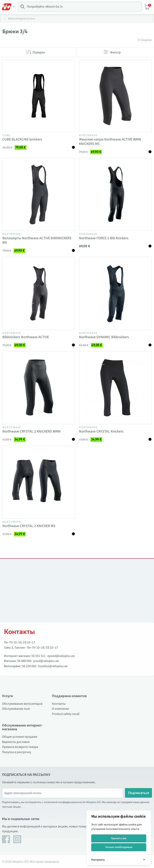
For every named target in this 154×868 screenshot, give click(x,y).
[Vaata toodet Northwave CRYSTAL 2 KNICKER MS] (39, 482)
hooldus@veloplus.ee (53, 666)
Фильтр (115, 52)
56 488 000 (24, 661)
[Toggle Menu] (9, 7)
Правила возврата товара (20, 747)
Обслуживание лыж (16, 709)
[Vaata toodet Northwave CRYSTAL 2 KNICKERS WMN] (39, 388)
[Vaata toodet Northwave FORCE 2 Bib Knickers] (115, 194)
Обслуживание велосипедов (22, 704)
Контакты (59, 704)
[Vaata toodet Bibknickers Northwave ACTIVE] (39, 293)
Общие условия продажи (20, 737)
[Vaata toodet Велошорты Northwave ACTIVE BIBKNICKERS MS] (39, 194)
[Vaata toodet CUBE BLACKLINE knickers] (39, 96)
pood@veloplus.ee (46, 661)
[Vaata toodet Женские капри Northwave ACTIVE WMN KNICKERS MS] (115, 96)
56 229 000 (29, 666)
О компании (60, 709)
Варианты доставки (16, 742)
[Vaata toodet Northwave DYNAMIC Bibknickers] (115, 293)
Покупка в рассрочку (17, 752)
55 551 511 (38, 656)
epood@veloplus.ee (61, 656)
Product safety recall (66, 714)
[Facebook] (6, 839)
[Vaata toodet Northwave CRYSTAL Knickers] (115, 388)
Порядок (39, 52)
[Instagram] (17, 839)
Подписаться (139, 793)
